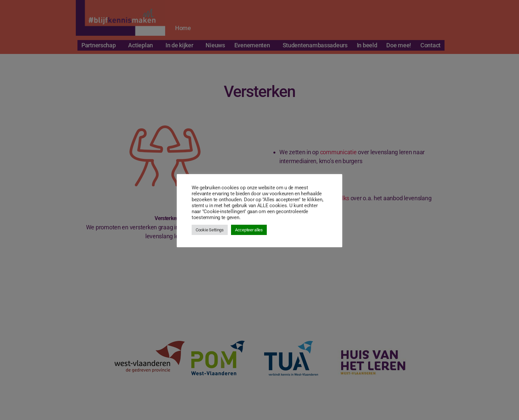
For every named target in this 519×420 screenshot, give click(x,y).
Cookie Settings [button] (210, 230)
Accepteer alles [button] (249, 230)
